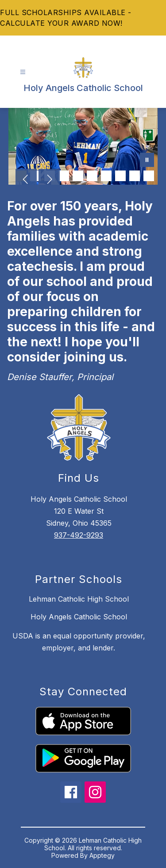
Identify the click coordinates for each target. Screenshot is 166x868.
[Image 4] (64, 176)
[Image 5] (78, 176)
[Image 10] (149, 176)
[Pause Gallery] (147, 161)
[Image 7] (106, 176)
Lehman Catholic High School (79, 599)
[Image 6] (92, 176)
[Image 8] (120, 176)
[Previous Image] (26, 180)
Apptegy (102, 855)
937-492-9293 (79, 535)
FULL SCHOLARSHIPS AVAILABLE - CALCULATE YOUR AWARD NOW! (66, 18)
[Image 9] (135, 176)
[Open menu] (23, 72)
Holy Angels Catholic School (79, 617)
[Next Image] (49, 180)
